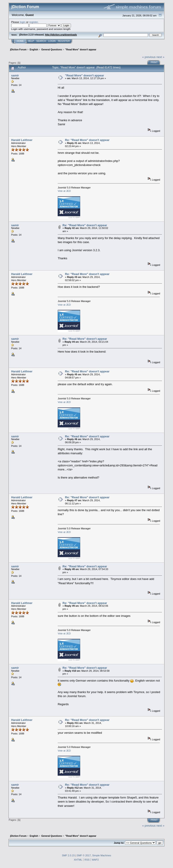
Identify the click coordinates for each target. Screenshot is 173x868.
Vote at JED (64, 191)
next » (160, 57)
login (23, 22)
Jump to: (119, 843)
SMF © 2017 (84, 855)
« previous (149, 57)
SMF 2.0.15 (68, 855)
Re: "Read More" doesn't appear (87, 140)
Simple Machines (102, 855)
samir (15, 75)
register (34, 22)
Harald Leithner (22, 140)
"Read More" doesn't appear (85, 75)
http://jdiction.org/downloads (61, 35)
